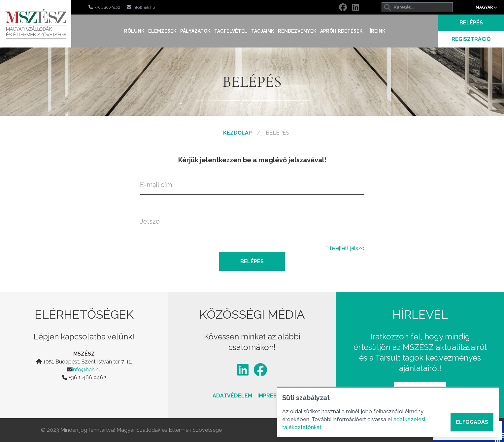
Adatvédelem (232, 396)
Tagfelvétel (231, 31)
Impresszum (275, 396)
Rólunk (134, 31)
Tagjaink (263, 31)
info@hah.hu (87, 370)
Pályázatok (195, 31)
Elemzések (162, 31)
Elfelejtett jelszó (345, 248)
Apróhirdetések (341, 31)
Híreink (376, 31)
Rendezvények (297, 31)
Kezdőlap (237, 133)
